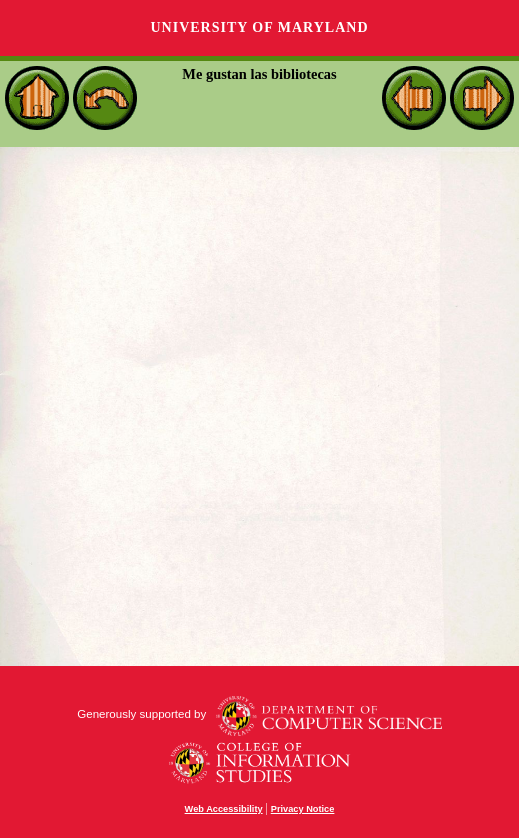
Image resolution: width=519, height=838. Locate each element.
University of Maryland (259, 27)
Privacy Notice (303, 809)
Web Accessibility (224, 809)
